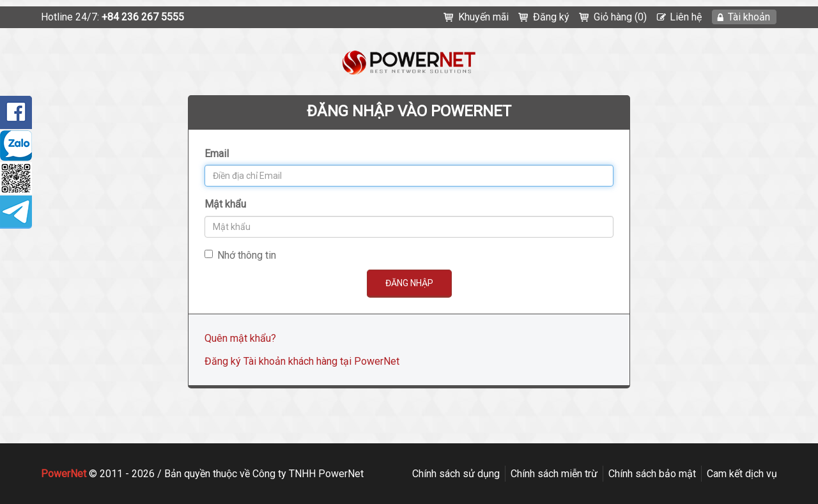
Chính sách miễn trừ (554, 474)
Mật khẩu (225, 204)
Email (217, 154)
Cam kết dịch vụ (742, 474)
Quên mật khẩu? (240, 338)
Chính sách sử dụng (456, 474)
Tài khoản (749, 17)
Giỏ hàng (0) (620, 17)
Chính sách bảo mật (652, 474)
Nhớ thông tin (240, 255)
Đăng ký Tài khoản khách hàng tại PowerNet (302, 361)
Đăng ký (551, 17)
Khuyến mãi (483, 17)
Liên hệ (686, 17)
